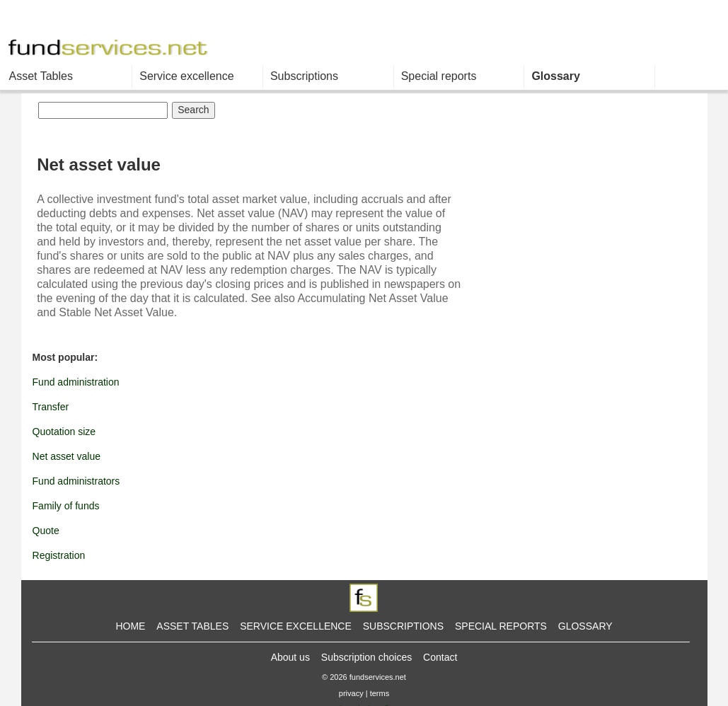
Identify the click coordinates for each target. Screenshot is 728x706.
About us (290, 657)
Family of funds (66, 506)
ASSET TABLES (192, 626)
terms (380, 693)
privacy (351, 693)
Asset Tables (41, 76)
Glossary (555, 76)
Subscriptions (304, 76)
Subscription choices (366, 657)
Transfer (51, 407)
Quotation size (64, 432)
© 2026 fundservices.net (364, 677)
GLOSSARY (585, 626)
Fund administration (76, 382)
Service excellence (186, 76)
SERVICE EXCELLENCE (296, 626)
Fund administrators (76, 481)
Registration (59, 555)
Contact (440, 657)
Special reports (439, 76)
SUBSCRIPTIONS (403, 626)
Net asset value (67, 456)
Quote (46, 531)
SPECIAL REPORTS (501, 626)
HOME (130, 626)
